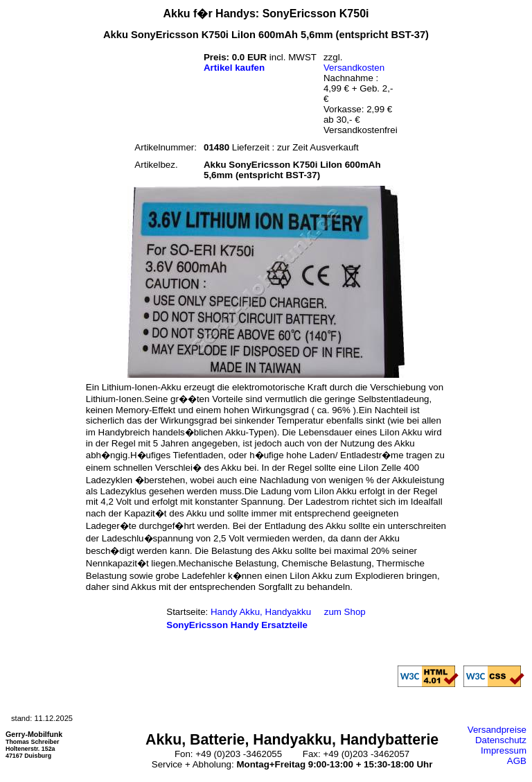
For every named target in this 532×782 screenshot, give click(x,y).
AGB (517, 761)
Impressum (504, 750)
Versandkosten (354, 68)
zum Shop (345, 612)
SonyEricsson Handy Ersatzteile (237, 625)
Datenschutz (501, 740)
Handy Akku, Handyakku (261, 612)
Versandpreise (497, 730)
